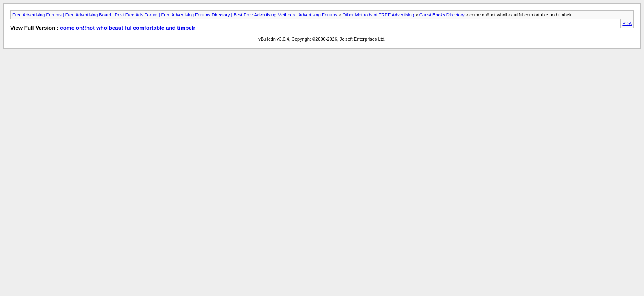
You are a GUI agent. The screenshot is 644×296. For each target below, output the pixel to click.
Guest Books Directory (442, 15)
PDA (627, 23)
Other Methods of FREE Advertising (378, 15)
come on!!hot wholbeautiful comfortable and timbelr (128, 28)
